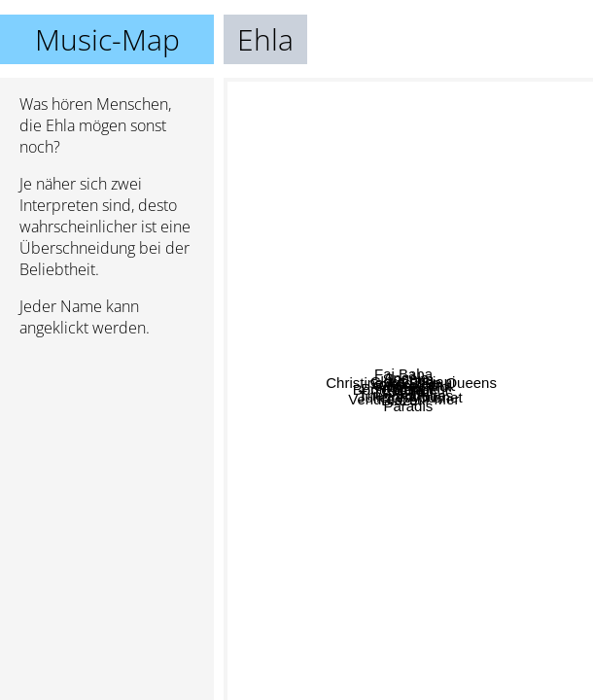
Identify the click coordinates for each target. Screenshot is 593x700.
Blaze (314, 545)
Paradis (349, 622)
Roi (559, 317)
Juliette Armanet (470, 520)
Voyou (466, 419)
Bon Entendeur (305, 418)
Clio (425, 375)
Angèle (318, 286)
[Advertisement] (107, 456)
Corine (391, 318)
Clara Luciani (460, 403)
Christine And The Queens (472, 235)
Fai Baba (441, 197)
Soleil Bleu (409, 350)
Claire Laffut (398, 390)
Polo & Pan (283, 459)
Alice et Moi (401, 459)
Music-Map (107, 39)
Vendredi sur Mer (372, 505)
